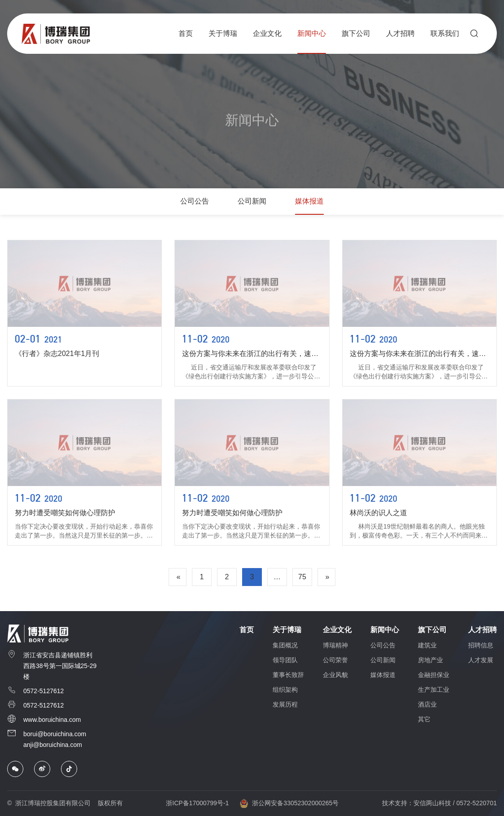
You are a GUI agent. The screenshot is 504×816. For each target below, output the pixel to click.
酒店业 (427, 704)
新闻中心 (385, 630)
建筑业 (427, 645)
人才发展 (481, 660)
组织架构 (285, 690)
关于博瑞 (287, 630)
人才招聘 (482, 630)
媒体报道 (309, 201)
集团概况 (285, 645)
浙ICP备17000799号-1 (197, 803)
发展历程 (285, 704)
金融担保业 (434, 675)
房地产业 (430, 660)
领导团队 (285, 660)
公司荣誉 (335, 660)
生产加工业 (434, 690)
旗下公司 (432, 630)
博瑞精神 (335, 645)
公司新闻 (252, 201)
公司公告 (195, 201)
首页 (247, 630)
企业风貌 (335, 675)
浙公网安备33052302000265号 (289, 803)
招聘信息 (481, 645)
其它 (424, 719)
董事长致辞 (288, 675)
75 (302, 577)
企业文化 (337, 630)
